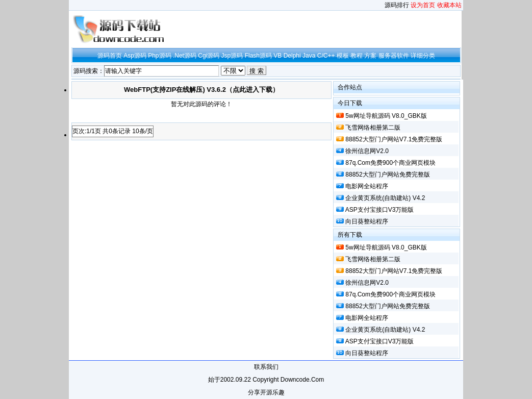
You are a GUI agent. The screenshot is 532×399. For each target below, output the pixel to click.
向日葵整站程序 (367, 221)
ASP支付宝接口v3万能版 (380, 210)
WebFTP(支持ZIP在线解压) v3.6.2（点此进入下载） (201, 90)
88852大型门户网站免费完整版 (387, 174)
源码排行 (397, 5)
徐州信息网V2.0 (367, 151)
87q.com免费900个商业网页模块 (390, 163)
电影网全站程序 (367, 186)
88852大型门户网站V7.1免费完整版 (394, 139)
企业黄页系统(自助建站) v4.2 (385, 198)
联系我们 (266, 367)
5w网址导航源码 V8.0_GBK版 (386, 116)
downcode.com (302, 380)
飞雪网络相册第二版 (373, 128)
